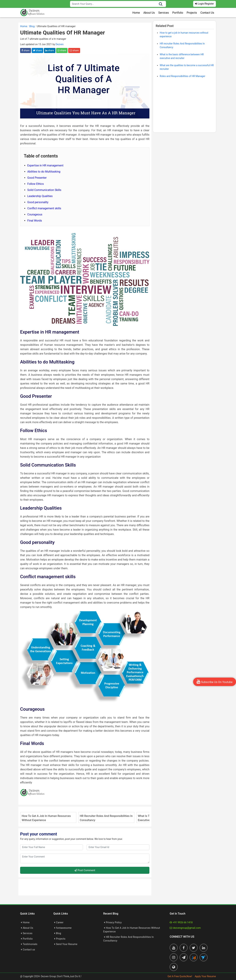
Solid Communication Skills (44, 190)
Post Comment (85, 870)
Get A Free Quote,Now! (180, 976)
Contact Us (207, 13)
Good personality (38, 202)
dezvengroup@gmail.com (185, 928)
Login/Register (204, 4)
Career (60, 922)
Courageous (35, 214)
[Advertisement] (184, 106)
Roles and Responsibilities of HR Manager (182, 76)
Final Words (35, 221)
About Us (149, 13)
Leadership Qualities (40, 196)
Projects (192, 13)
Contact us (29, 950)
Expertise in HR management (45, 165)
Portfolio (178, 13)
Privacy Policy (114, 922)
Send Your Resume (67, 944)
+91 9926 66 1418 (181, 922)
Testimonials (30, 944)
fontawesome (64, 928)
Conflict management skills (44, 208)
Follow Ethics (36, 184)
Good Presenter (37, 178)
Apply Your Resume (205, 976)
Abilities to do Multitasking (44, 172)
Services (164, 13)
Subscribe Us (215, 682)
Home (136, 13)
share (26, 50)
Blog (59, 933)
